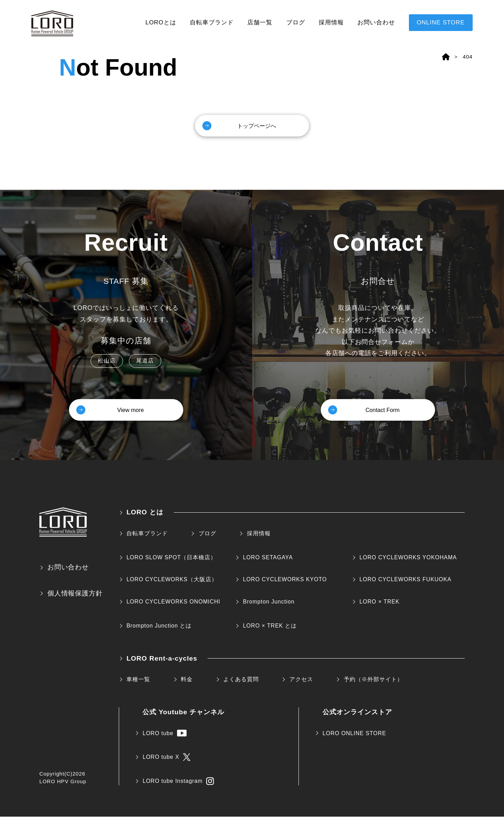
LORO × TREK (379, 610)
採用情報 (331, 22)
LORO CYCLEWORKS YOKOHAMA (408, 565)
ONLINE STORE (441, 22)
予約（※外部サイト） (373, 687)
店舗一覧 (260, 22)
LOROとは (161, 22)
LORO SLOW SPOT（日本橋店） (171, 565)
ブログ (296, 22)
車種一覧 (138, 687)
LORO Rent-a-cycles (162, 666)
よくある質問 (241, 687)
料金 (187, 687)
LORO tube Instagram (178, 789)
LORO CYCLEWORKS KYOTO (285, 588)
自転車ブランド (212, 22)
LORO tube (164, 741)
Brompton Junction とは (159, 634)
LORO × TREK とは (270, 634)
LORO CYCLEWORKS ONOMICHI (173, 610)
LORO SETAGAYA (268, 565)
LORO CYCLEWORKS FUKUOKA (405, 588)
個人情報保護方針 (75, 601)
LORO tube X (166, 765)
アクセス (301, 687)
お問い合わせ (376, 22)
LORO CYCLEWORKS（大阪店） (172, 588)
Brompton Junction (269, 610)
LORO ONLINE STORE (354, 741)
